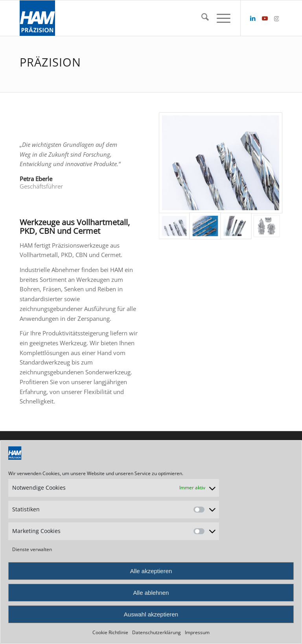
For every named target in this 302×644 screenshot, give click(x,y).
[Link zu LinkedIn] (253, 18)
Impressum (197, 632)
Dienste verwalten (32, 549)
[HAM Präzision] (37, 18)
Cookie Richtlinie (110, 632)
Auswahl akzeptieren (151, 614)
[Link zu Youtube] (265, 18)
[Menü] (220, 18)
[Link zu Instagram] (276, 18)
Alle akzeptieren (151, 571)
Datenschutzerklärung (157, 632)
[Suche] (201, 18)
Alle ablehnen (151, 593)
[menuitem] (201, 18)
